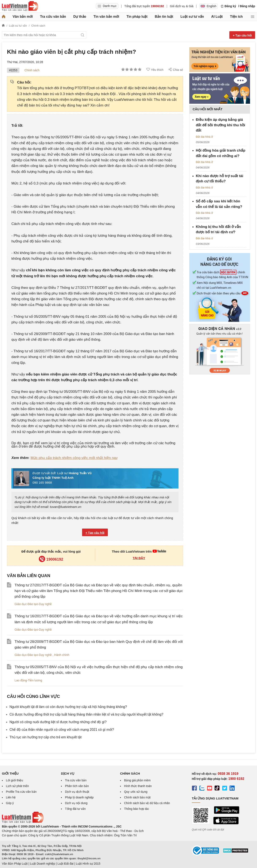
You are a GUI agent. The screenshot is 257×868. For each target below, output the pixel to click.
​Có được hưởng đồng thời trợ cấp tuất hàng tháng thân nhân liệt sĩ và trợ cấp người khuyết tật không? (86, 714)
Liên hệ (11, 797)
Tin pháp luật (137, 17)
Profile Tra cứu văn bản (21, 792)
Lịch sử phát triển (17, 786)
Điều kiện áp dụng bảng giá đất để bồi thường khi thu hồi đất (220, 125)
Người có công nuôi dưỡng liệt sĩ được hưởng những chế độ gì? (58, 722)
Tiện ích (236, 17)
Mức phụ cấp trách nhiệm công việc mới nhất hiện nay (74, 458)
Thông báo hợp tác (137, 809)
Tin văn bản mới (106, 17)
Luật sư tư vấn (192, 17)
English (208, 6)
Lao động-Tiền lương (28, 680)
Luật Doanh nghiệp (43, 864)
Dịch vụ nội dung (76, 803)
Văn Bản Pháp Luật (15, 864)
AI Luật (217, 17)
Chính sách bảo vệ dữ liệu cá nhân (147, 803)
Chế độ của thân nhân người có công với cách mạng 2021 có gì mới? (62, 730)
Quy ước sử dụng (136, 792)
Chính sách (32, 70)
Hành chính (62, 655)
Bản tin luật (164, 17)
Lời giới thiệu (14, 780)
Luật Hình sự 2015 (88, 864)
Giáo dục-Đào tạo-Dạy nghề (33, 604)
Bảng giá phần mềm (137, 780)
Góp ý (10, 803)
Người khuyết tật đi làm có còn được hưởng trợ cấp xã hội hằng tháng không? (68, 707)
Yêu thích (155, 70)
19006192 (51, 559)
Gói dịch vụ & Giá (182, 6)
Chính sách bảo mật (137, 797)
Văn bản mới (23, 17)
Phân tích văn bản (77, 786)
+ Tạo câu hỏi (242, 35)
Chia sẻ (176, 70)
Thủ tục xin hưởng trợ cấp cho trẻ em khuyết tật (45, 737)
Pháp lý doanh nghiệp (79, 797)
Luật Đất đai (65, 864)
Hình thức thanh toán (138, 786)
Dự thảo (80, 17)
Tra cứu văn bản (53, 17)
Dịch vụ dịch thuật (77, 792)
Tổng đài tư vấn (75, 809)
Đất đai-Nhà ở (204, 137)
